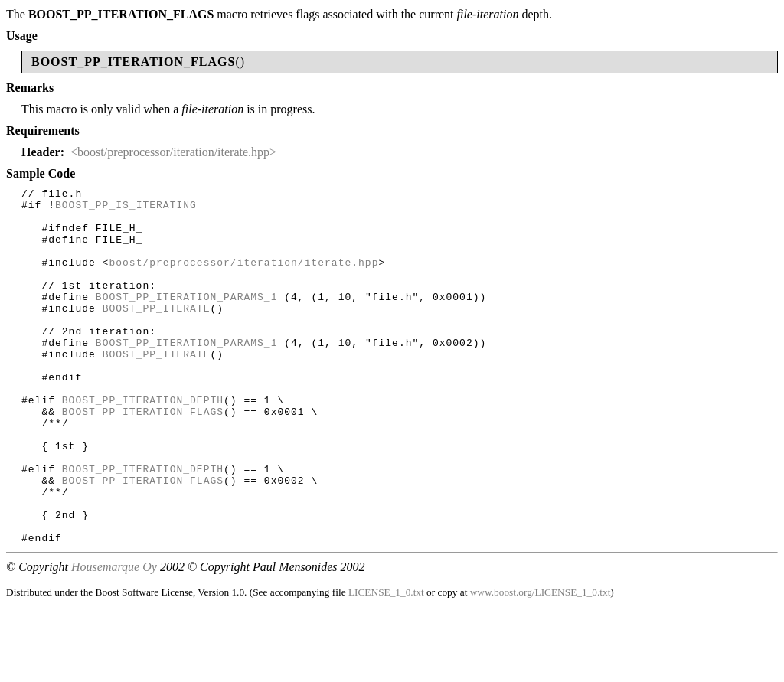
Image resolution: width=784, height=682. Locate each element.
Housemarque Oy (114, 638)
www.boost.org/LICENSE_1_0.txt (541, 663)
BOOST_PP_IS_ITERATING (126, 209)
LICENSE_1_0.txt (386, 663)
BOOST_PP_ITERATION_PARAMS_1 (187, 319)
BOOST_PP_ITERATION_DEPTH (143, 443)
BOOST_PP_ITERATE (157, 333)
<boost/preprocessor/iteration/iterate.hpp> (173, 152)
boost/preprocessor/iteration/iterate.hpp (243, 278)
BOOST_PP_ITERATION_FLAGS (143, 457)
